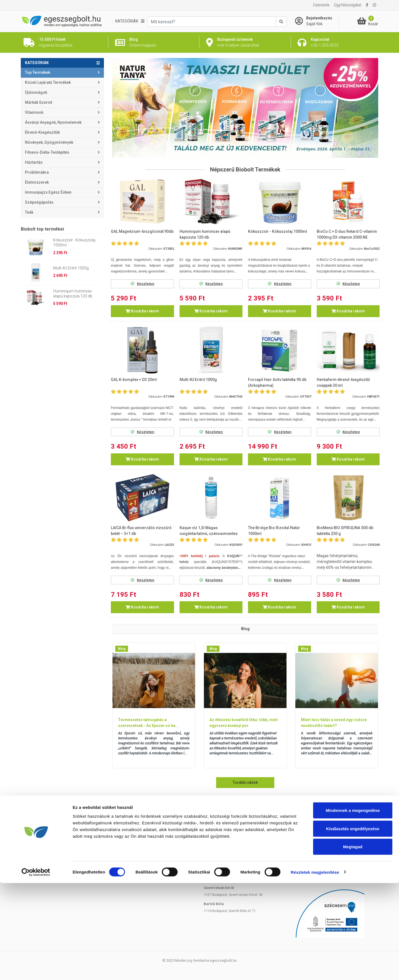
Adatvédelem (123, 844)
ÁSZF (117, 858)
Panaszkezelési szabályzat (134, 851)
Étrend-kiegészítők (42, 132)
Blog (122, 649)
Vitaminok (34, 112)
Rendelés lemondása (129, 830)
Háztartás (34, 162)
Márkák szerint (39, 102)
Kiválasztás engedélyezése (353, 925)
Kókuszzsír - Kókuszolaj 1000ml (74, 243)
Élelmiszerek (37, 182)
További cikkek (245, 782)
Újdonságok (36, 92)
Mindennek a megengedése (353, 907)
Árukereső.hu (337, 872)
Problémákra (37, 172)
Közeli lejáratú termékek (48, 82)
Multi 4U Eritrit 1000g (71, 268)
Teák (29, 212)
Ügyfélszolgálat (348, 5)
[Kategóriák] (130, 21)
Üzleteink (321, 5)
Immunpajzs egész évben (48, 192)
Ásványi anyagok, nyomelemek (53, 122)
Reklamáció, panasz (128, 837)
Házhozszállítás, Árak (38, 823)
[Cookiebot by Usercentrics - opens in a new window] (36, 969)
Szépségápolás (39, 202)
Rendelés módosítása (130, 823)
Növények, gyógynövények (49, 142)
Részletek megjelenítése (315, 969)
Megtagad (353, 944)
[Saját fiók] (317, 21)
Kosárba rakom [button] (142, 311)
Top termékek (38, 72)
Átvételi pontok (33, 830)
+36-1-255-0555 (321, 823)
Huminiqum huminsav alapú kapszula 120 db (73, 294)
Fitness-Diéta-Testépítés (47, 152)
